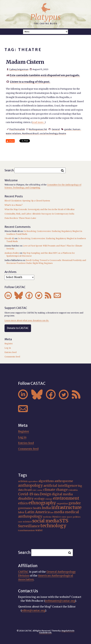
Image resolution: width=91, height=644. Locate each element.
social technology (49, 133)
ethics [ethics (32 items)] (23, 503)
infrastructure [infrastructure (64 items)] (66, 507)
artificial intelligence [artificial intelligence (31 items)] (60, 486)
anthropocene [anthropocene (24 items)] (64, 481)
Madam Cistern (25, 62)
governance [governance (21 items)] (25, 508)
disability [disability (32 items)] (26, 499)
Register (9, 344)
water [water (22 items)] (39, 530)
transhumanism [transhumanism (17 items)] (26, 530)
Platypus (45, 17)
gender (68, 129)
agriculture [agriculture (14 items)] (33, 481)
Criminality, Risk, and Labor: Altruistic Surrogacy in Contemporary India (39, 214)
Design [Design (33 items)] (46, 494)
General (56, 129)
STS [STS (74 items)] (64, 521)
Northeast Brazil (30, 133)
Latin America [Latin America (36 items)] (37, 512)
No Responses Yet (38, 129)
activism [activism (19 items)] (23, 481)
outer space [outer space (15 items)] (67, 517)
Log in (8, 348)
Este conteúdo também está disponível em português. (45, 75)
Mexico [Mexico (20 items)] (56, 517)
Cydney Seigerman (19, 69)
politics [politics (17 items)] (77, 517)
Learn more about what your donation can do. (27, 320)
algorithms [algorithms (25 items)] (46, 481)
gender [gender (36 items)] (75, 503)
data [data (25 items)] (37, 494)
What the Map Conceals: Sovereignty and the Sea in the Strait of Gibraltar (40, 209)
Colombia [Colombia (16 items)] (73, 490)
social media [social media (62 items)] (45, 521)
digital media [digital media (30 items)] (62, 494)
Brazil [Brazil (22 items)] (28, 490)
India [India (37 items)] (46, 508)
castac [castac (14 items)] (40, 490)
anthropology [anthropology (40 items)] (30, 485)
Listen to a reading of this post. (30, 82)
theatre (62, 133)
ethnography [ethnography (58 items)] (42, 503)
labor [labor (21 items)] (21, 512)
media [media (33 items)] (59, 512)
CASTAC (23, 572)
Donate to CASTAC (18, 328)
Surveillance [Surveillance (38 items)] (29, 526)
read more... (38, 122)
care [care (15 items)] (34, 490)
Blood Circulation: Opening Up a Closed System (27, 201)
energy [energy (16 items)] (49, 499)
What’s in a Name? (14, 205)
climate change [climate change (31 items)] (55, 490)
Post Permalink (17, 129)
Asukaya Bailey (12, 253)
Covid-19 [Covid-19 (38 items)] (26, 494)
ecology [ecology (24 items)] (40, 499)
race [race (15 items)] (20, 522)
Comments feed (12, 357)
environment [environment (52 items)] (66, 498)
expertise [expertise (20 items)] (62, 504)
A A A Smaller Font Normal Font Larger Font (46, 32)
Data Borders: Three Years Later (20, 218)
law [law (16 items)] (52, 512)
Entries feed (11, 352)
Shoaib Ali (9, 238)
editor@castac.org (33, 610)
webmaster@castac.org (60, 601)
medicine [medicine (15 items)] (47, 517)
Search (9, 170)
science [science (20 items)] (27, 522)
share (11, 141)
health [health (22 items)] (37, 508)
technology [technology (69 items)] (53, 526)
